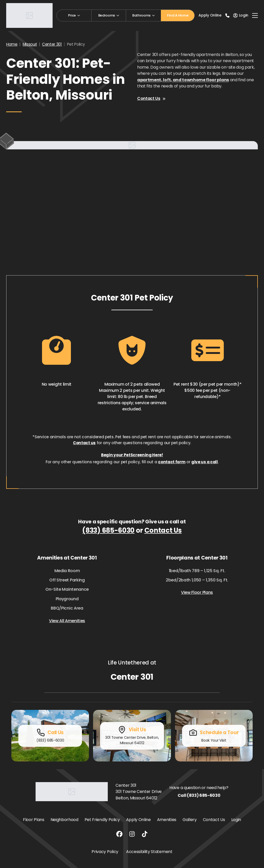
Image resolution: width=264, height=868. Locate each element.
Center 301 (52, 44)
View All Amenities (67, 621)
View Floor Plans (197, 592)
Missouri (30, 44)
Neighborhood (64, 820)
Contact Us (151, 98)
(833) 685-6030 (108, 530)
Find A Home (178, 15)
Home (12, 44)
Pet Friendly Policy (102, 820)
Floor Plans (34, 820)
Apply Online (210, 15)
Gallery (190, 820)
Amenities (167, 820)
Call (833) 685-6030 (199, 795)
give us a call (205, 462)
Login (236, 820)
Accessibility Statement (149, 852)
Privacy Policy (105, 852)
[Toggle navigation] (255, 15)
